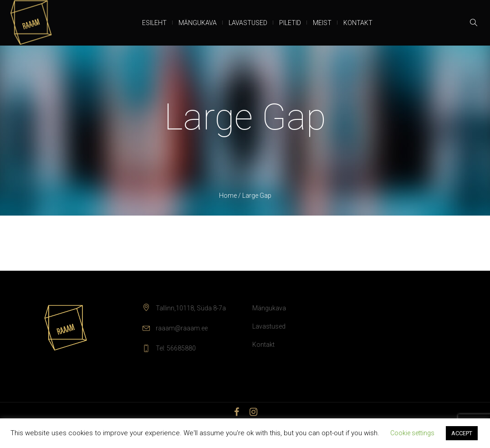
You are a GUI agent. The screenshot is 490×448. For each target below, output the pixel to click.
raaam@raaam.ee (182, 328)
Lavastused (269, 326)
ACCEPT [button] (462, 433)
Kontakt (263, 345)
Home (228, 196)
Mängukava (269, 308)
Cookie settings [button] (412, 433)
